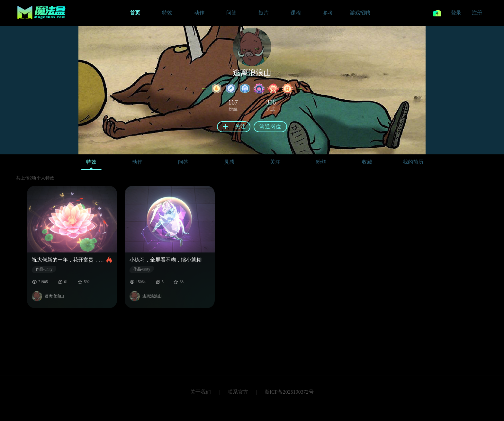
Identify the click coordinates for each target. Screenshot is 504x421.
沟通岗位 (270, 127)
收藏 (367, 162)
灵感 (229, 162)
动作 (137, 162)
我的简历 (413, 162)
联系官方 (238, 392)
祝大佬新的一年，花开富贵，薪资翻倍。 (69, 260)
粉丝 (321, 162)
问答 (183, 162)
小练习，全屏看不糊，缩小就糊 (166, 260)
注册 (477, 13)
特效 (91, 164)
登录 (456, 13)
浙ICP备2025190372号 (289, 392)
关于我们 (201, 392)
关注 (275, 162)
